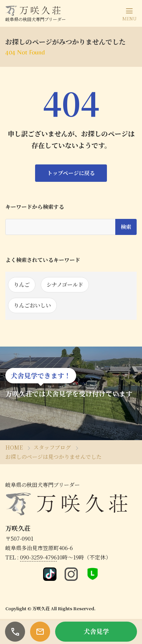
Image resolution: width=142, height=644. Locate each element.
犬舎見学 (96, 631)
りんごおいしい (32, 305)
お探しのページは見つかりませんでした (53, 457)
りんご (22, 285)
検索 (126, 227)
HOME (14, 447)
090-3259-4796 (38, 557)
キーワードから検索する (35, 207)
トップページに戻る (71, 173)
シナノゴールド (65, 285)
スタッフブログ (52, 447)
